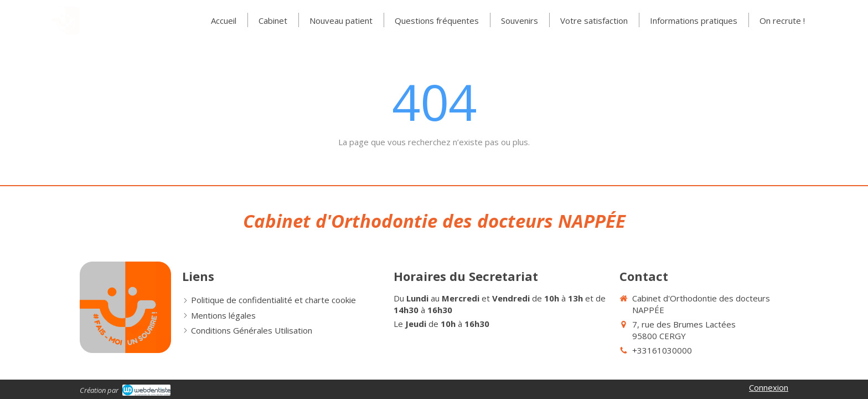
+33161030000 (662, 350)
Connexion (769, 387)
